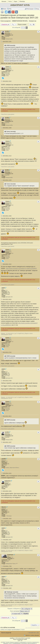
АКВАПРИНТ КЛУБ (20, 5)
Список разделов (6, 633)
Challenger (10, 555)
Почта (10, 1)
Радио (16, 1)
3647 (9, 72)
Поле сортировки (20, 611)
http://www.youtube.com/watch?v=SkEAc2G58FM (21, 268)
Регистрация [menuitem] (30, 9)
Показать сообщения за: (20, 609)
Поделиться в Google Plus (13, 12)
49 (9, 512)
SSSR (3, 288)
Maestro (4, 507)
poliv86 (4, 459)
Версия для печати (2, 12)
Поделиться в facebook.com (10, 12)
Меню (5, 9)
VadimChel (8, 481)
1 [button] (24, 28)
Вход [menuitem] (37, 9)
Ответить (5, 25)
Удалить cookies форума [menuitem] (32, 635)
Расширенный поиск (34, 25)
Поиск (31, 25)
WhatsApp (22, 1)
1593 (9, 560)
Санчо (7, 67)
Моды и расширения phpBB (20, 639)
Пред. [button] (22, 28)
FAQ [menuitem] (10, 9)
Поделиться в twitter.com (6, 12)
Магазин (4, 1)
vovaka (7, 31)
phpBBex (12, 638)
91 (9, 464)
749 (9, 293)
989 (12, 35)
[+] (2, 642)
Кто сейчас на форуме (8, 628)
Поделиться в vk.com (16, 12)
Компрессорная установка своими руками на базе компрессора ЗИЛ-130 (19, 16)
